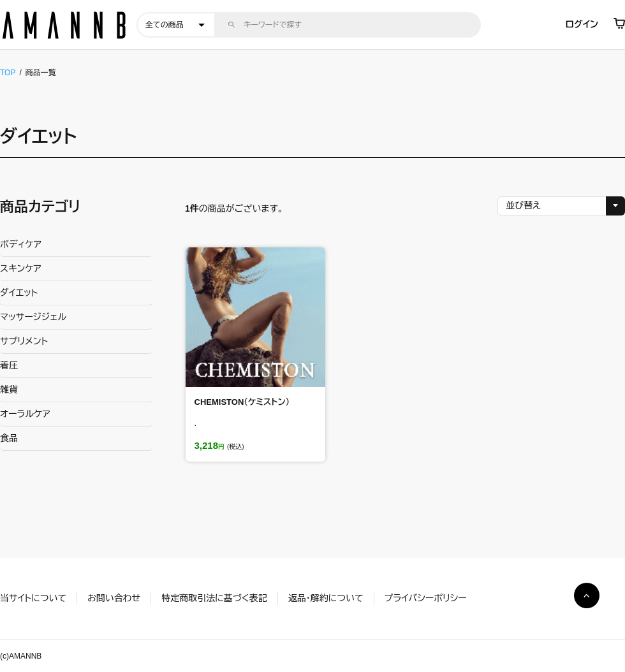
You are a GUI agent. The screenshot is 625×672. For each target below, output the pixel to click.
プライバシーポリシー (426, 598)
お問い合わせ (114, 598)
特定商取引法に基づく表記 (214, 598)
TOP (8, 73)
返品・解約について (326, 598)
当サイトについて (33, 598)
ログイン (582, 24)
